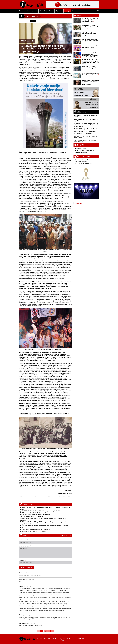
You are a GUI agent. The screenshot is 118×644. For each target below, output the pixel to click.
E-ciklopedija (82, 157)
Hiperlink (42, 11)
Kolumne (50, 11)
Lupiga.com (78, 203)
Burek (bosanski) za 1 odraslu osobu (84, 150)
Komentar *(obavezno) (45, 552)
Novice (21, 11)
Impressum (39, 638)
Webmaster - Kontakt (51, 638)
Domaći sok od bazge (80, 149)
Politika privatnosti (78, 638)
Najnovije (78, 16)
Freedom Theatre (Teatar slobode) (84, 163)
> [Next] (53, 631)
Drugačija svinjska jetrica (81, 152)
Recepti (79, 145)
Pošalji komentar (27, 567)
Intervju (67, 11)
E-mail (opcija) (45, 562)
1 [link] (42, 631)
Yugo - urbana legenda (81, 162)
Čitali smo (75, 11)
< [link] (38, 631)
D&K (27, 11)
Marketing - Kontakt (65, 638)
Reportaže (59, 11)
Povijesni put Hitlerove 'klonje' (82, 160)
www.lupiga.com (63, 640)
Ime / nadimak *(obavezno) (45, 542)
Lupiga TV (34, 11)
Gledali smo (85, 11)
